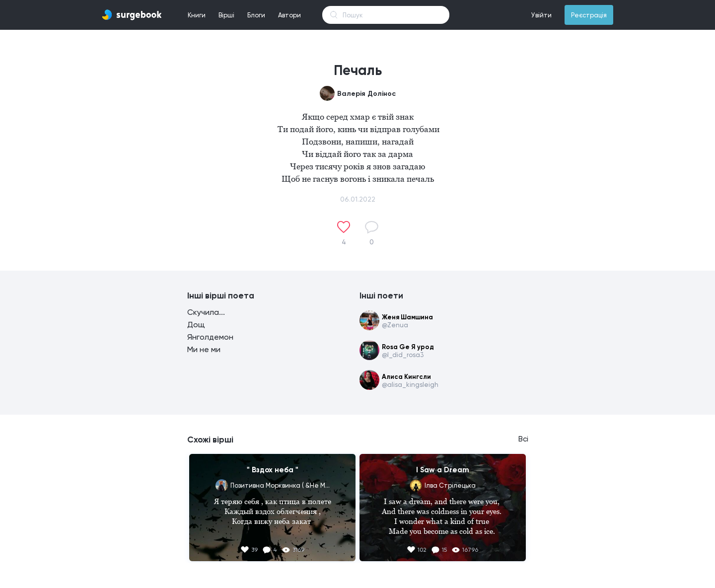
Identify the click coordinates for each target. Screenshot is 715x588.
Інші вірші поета (221, 295)
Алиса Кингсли (406, 377)
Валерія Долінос (366, 94)
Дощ (196, 325)
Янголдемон (210, 337)
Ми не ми (204, 349)
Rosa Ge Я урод (408, 347)
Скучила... (206, 312)
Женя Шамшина (407, 317)
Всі (523, 439)
